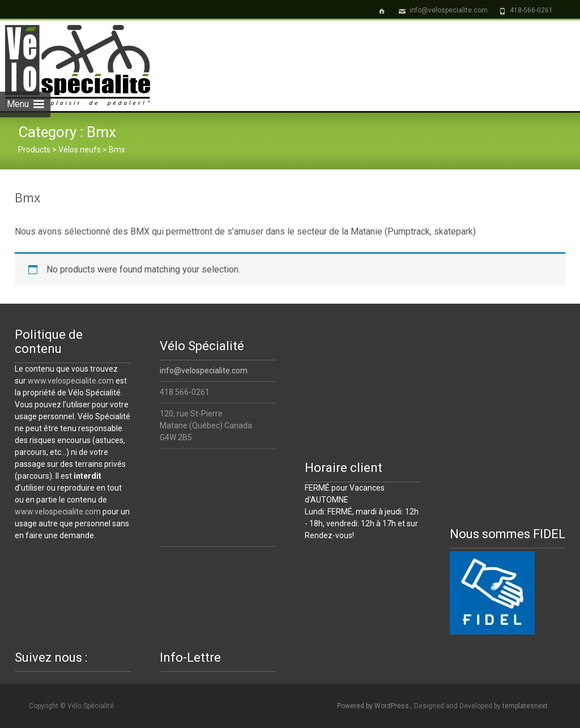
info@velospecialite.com (204, 371)
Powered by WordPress (374, 706)
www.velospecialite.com (71, 381)
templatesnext (525, 706)
